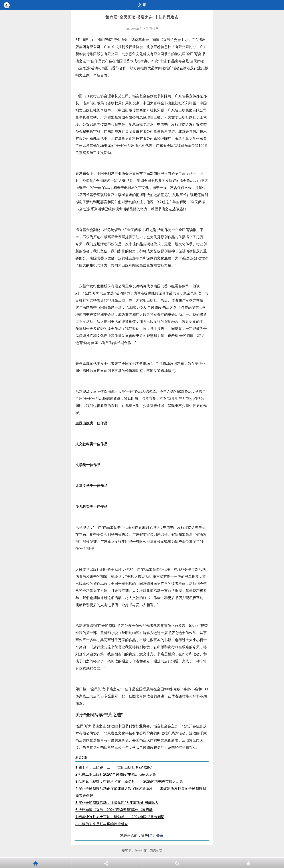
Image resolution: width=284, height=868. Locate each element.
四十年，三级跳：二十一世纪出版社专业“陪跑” (114, 767)
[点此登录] (156, 836)
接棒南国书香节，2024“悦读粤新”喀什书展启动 (114, 810)
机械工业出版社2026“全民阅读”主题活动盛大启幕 (116, 774)
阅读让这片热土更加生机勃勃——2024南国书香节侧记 (120, 817)
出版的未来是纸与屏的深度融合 (102, 824)
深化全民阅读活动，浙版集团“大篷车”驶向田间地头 (117, 803)
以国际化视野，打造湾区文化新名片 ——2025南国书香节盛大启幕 (129, 781)
